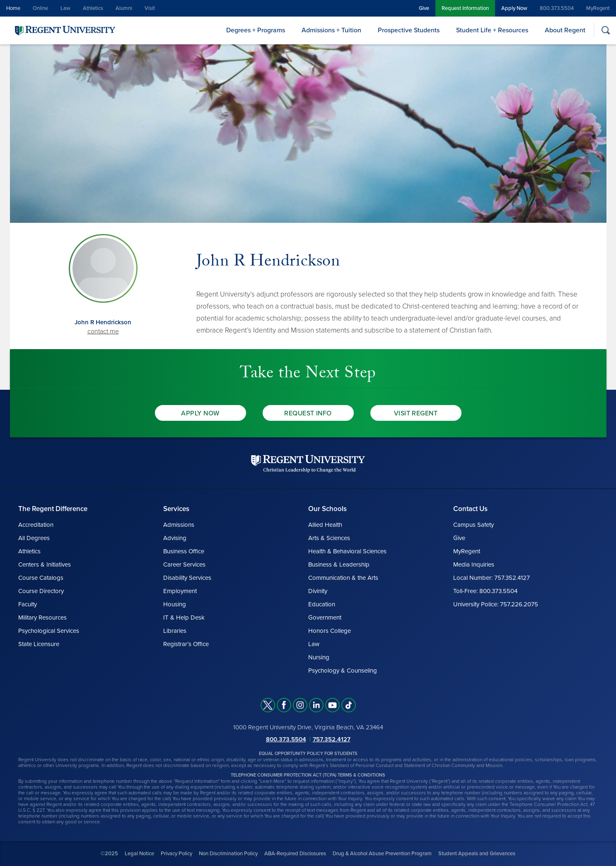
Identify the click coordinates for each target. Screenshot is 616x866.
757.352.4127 (332, 739)
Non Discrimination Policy (228, 854)
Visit (150, 8)
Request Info (308, 413)
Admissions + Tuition (331, 30)
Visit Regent (416, 413)
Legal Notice (139, 854)
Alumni (124, 8)
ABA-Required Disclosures (295, 854)
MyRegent (598, 8)
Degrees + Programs (256, 30)
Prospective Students (409, 30)
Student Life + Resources (492, 30)
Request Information (465, 8)
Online (40, 8)
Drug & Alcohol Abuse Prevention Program (382, 854)
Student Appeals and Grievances (477, 854)
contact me (103, 331)
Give (424, 8)
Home (13, 8)
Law (65, 8)
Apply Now (514, 8)
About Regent (565, 30)
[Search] (605, 30)
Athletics (93, 8)
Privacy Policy (176, 854)
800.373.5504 (557, 8)
